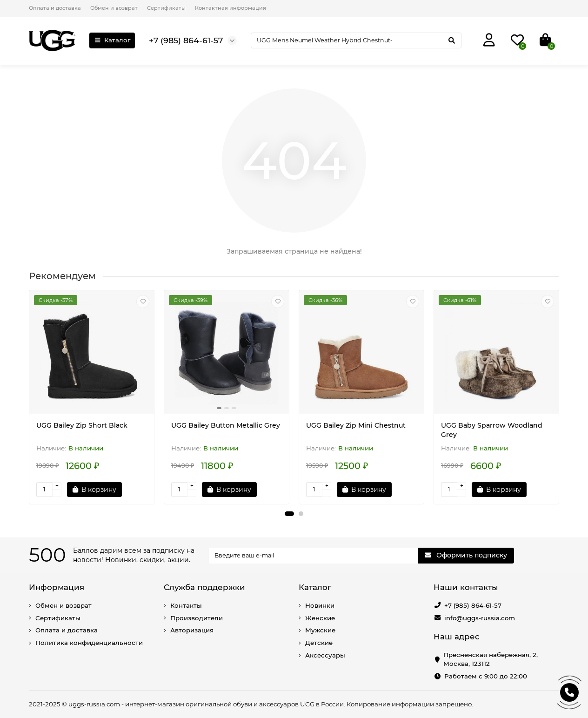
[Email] (314, 556)
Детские (319, 643)
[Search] (356, 40)
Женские (320, 618)
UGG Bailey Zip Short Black (82, 425)
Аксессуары (325, 655)
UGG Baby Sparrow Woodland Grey (492, 430)
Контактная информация (231, 8)
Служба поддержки (204, 587)
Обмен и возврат (114, 8)
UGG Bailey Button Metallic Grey (226, 425)
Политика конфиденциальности (89, 643)
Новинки (320, 605)
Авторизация (192, 630)
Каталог (112, 40)
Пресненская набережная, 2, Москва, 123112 (491, 659)
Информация (57, 587)
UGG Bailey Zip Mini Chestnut (356, 425)
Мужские (320, 630)
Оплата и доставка (55, 8)
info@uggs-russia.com (480, 618)
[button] (289, 514)
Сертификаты (166, 8)
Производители (197, 618)
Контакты (186, 605)
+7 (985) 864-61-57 (473, 605)
